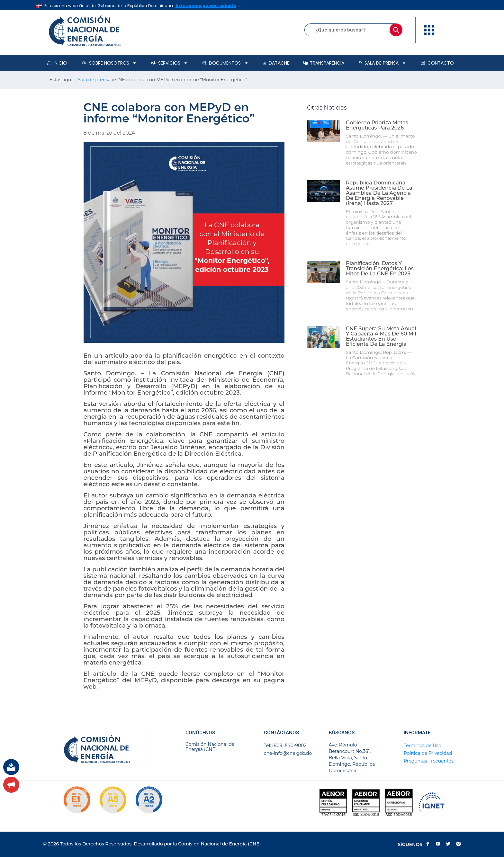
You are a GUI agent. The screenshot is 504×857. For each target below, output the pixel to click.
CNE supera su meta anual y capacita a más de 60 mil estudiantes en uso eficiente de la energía (381, 336)
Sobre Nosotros (109, 63)
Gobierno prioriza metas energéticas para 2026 (377, 125)
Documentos (225, 63)
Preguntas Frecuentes (429, 761)
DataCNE (276, 63)
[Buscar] (396, 30)
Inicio (57, 63)
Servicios (170, 63)
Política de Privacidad (428, 753)
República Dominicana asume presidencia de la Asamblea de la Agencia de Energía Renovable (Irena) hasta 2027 (379, 193)
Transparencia (324, 63)
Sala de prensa (382, 63)
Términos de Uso (423, 745)
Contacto (437, 63)
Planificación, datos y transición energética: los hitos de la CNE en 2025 (380, 268)
